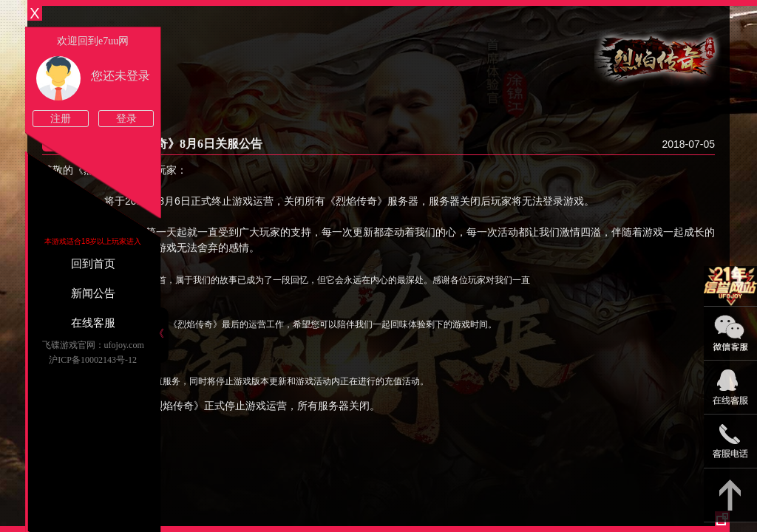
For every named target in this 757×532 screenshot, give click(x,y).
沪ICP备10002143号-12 (93, 360)
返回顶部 (730, 495)
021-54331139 (730, 441)
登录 (126, 119)
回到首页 (93, 264)
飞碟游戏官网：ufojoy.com (93, 345)
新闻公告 (93, 293)
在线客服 (93, 323)
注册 (61, 119)
